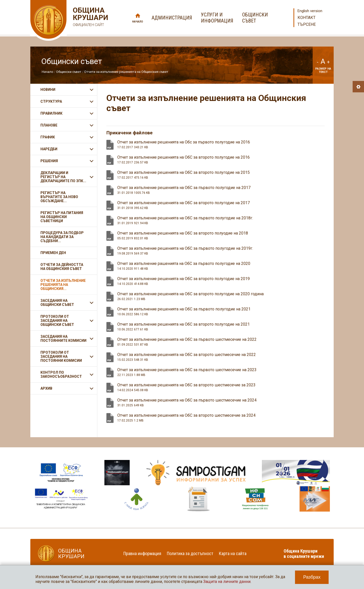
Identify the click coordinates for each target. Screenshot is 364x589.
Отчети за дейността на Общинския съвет (62, 267)
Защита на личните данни (227, 582)
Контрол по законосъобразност (61, 374)
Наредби (49, 149)
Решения (49, 161)
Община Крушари (90, 18)
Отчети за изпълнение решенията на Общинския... (63, 285)
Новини (48, 90)
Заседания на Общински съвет (57, 303)
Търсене (307, 24)
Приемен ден (53, 253)
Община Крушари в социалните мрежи (304, 554)
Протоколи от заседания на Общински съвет (57, 321)
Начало (138, 22)
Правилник (51, 113)
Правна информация (142, 553)
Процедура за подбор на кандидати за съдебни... (62, 237)
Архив (46, 388)
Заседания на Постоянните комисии (63, 339)
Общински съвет (69, 72)
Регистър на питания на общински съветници (62, 217)
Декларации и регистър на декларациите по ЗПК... (63, 177)
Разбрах (312, 577)
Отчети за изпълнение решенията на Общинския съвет (126, 72)
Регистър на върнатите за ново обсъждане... (59, 197)
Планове (49, 125)
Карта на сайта (233, 553)
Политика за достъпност (190, 553)
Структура (51, 101)
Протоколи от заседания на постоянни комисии (61, 356)
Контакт (306, 18)
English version (310, 11)
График (48, 137)
